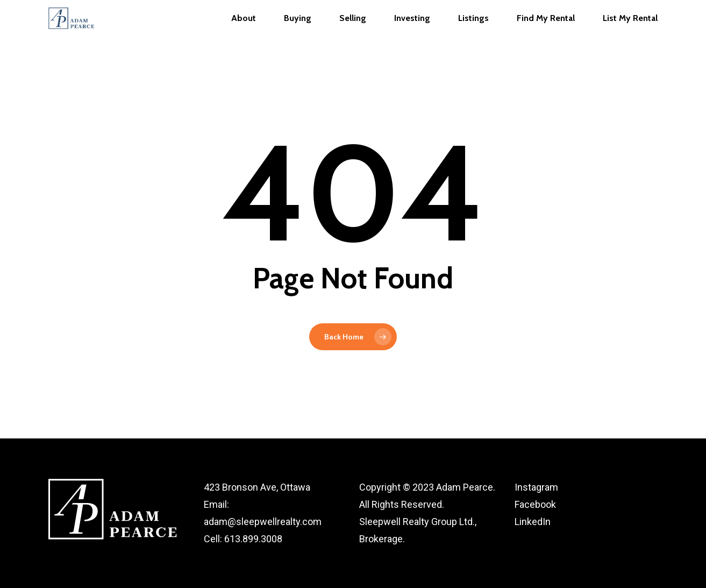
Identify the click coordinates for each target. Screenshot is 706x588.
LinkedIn (533, 522)
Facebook (535, 504)
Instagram (536, 487)
